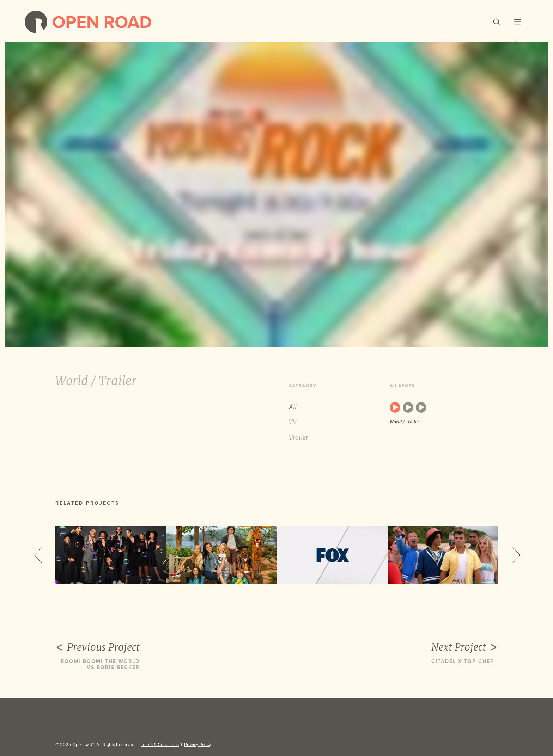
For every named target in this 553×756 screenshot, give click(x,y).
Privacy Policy (197, 745)
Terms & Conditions (160, 745)
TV (293, 422)
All (293, 407)
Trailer (299, 437)
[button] (497, 22)
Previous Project (98, 647)
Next (516, 555)
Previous (38, 555)
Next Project (464, 647)
